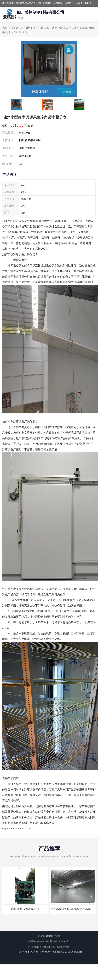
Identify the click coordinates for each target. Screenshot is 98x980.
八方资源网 (37, 952)
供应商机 (30, 28)
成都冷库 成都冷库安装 (25, 909)
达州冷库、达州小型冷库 (53, 28)
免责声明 (50, 952)
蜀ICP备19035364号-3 (60, 941)
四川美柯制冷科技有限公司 (42, 947)
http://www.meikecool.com (17, 828)
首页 (19, 28)
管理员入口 (63, 952)
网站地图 (76, 952)
